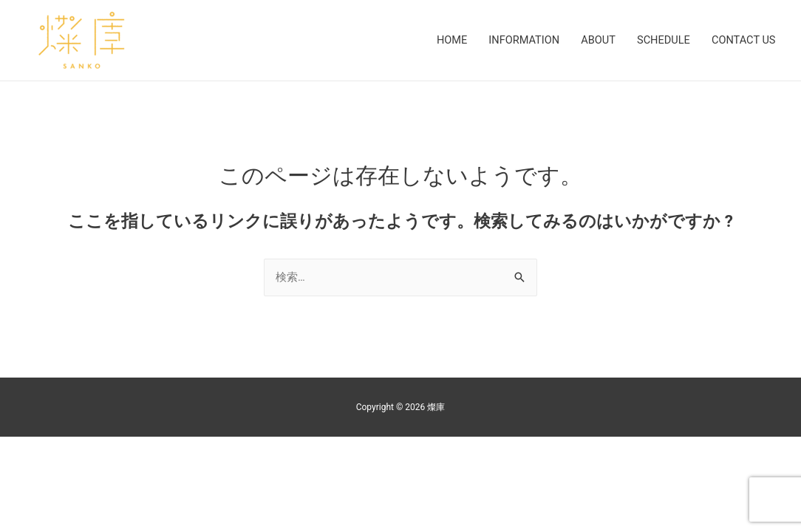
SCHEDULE (660, 41)
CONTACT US (742, 41)
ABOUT (593, 41)
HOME (442, 41)
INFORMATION (516, 41)
